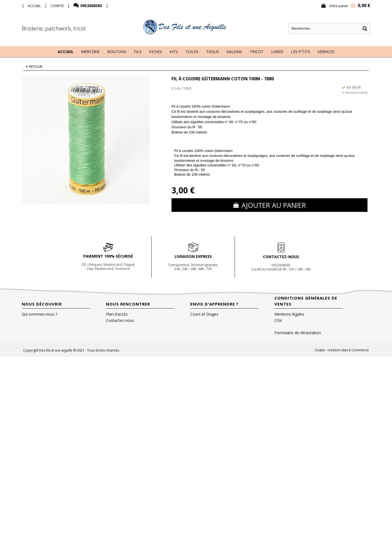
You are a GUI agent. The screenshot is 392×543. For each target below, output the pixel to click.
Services (326, 52)
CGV (278, 320)
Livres (277, 52)
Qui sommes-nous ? (39, 314)
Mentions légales (289, 314)
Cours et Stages (204, 314)
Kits (174, 52)
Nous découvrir (42, 304)
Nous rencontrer (128, 304)
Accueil (66, 52)
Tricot (257, 52)
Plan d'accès (117, 314)
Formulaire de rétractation (298, 333)
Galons (234, 52)
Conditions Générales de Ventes (306, 301)
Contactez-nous (120, 320)
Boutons (117, 52)
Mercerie (90, 52)
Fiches (156, 52)
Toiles (192, 52)
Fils (138, 52)
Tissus (212, 52)
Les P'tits (301, 52)
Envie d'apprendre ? (215, 304)
